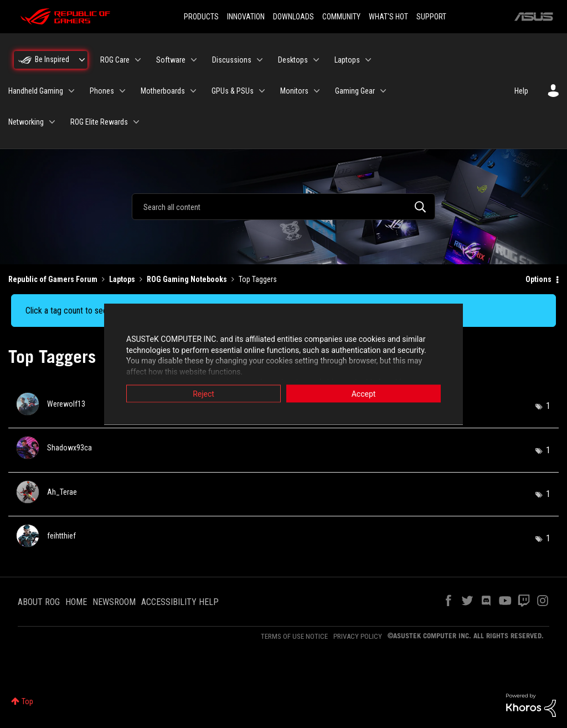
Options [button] (538, 279)
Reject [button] (203, 394)
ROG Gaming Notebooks (187, 279)
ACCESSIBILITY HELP (180, 602)
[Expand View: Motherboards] (193, 91)
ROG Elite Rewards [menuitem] (99, 122)
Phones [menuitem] (102, 91)
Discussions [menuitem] (232, 60)
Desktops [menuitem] (293, 60)
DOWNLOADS (293, 17)
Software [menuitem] (171, 60)
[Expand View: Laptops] (368, 60)
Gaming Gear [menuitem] (355, 91)
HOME (76, 602)
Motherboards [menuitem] (163, 91)
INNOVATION (246, 17)
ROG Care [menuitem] (115, 60)
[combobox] (283, 207)
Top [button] (27, 701)
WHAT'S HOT (388, 17)
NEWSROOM (114, 602)
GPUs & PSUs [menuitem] (233, 91)
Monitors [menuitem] (294, 91)
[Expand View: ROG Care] (138, 60)
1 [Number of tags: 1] (548, 406)
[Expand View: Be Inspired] (82, 60)
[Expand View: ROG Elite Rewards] (136, 122)
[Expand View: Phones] (122, 91)
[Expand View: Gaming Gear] (383, 91)
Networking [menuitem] (26, 122)
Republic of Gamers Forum (53, 279)
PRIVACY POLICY (358, 636)
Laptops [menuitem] (347, 60)
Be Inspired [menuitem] (52, 59)
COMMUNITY (341, 17)
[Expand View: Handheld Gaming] (71, 91)
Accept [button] (364, 394)
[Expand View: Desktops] (316, 60)
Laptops (122, 279)
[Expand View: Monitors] (317, 91)
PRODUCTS (201, 17)
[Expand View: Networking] (52, 122)
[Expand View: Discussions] (260, 60)
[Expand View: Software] (194, 60)
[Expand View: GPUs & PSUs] (262, 91)
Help (521, 91)
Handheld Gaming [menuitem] (36, 91)
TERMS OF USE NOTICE (294, 636)
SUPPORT (431, 17)
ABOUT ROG (39, 602)
